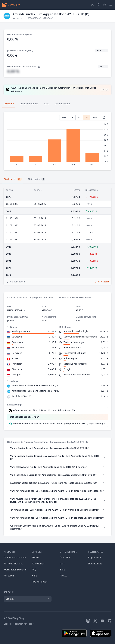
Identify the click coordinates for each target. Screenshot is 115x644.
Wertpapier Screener (15, 570)
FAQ (34, 570)
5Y (87, 117)
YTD (64, 117)
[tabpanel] (57, 141)
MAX (95, 117)
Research (9, 576)
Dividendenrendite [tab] (29, 104)
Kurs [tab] (47, 104)
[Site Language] (92, 5)
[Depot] (105, 5)
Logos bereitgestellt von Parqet (19, 624)
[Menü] (111, 5)
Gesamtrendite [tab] (62, 104)
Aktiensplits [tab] (37, 179)
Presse (64, 576)
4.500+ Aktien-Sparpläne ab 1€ (45, 410)
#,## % (13, 71)
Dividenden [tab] (13, 179)
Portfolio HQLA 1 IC (21, 396)
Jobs (62, 564)
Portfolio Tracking (13, 564)
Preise (35, 558)
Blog (62, 570)
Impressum (94, 558)
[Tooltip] (20, 405)
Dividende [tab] (9, 104)
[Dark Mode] (99, 5)
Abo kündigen (40, 582)
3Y (79, 117)
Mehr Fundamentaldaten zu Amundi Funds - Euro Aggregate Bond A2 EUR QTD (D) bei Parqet (59, 424)
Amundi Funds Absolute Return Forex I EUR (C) (35, 385)
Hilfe (34, 576)
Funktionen (38, 564)
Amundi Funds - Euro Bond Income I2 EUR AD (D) (36, 391)
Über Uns (65, 558)
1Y (72, 117)
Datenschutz (95, 564)
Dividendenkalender (15, 558)
